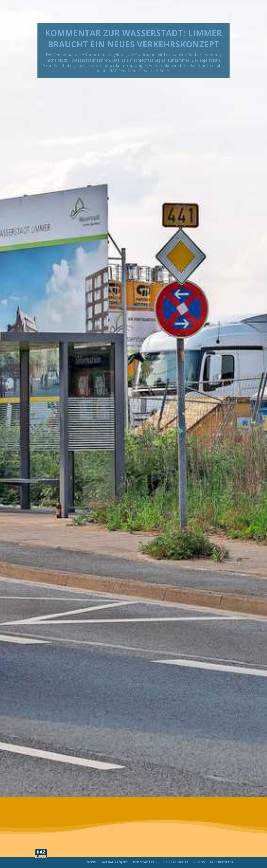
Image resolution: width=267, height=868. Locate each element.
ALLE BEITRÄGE (222, 863)
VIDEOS (199, 863)
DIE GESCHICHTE (175, 863)
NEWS (91, 863)
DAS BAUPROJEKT (114, 863)
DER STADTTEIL (145, 863)
